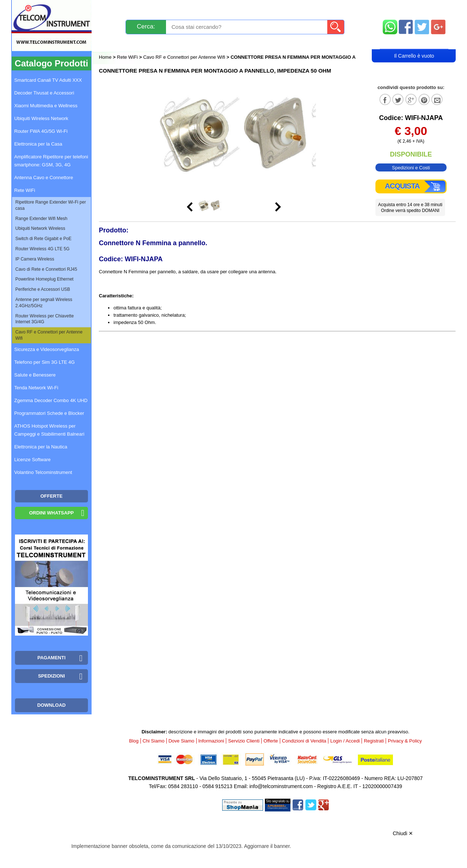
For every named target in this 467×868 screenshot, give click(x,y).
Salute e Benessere (35, 375)
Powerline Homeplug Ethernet (44, 279)
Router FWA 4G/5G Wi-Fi (41, 131)
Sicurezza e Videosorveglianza (47, 349)
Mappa (414, 8)
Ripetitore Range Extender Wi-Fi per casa (51, 205)
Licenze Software (32, 460)
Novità (115, 8)
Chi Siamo (154, 741)
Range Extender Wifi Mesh (41, 219)
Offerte (271, 741)
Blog (113, 43)
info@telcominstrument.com (281, 786)
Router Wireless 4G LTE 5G (43, 249)
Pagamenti (219, 8)
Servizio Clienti (270, 8)
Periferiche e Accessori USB (43, 289)
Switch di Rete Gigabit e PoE (43, 239)
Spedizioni (176, 8)
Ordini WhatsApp (52, 513)
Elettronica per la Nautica (41, 447)
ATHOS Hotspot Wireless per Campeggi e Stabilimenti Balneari (49, 430)
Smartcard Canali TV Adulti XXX (48, 80)
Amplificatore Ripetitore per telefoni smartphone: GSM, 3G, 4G (51, 161)
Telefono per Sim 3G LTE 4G (45, 362)
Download (51, 705)
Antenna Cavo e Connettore (44, 178)
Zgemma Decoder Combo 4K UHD (51, 400)
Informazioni (325, 8)
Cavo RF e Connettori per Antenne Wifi (184, 57)
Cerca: (146, 26)
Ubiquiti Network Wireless (40, 228)
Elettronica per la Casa (38, 144)
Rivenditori (308, 43)
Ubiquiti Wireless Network (41, 118)
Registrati (259, 43)
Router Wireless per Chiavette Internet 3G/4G (45, 319)
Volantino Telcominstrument (43, 472)
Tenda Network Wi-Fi (36, 388)
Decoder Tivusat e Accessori (44, 93)
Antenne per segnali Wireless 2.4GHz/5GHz (44, 303)
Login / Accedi (206, 43)
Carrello (414, 42)
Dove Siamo (182, 741)
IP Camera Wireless (35, 259)
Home (106, 57)
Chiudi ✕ (403, 833)
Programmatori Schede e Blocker (49, 413)
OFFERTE (52, 496)
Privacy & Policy (405, 741)
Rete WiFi (128, 57)
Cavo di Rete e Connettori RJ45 (46, 269)
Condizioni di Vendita (304, 741)
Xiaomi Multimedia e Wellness (46, 106)
